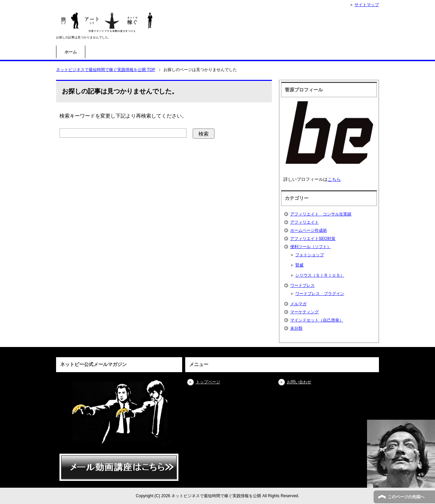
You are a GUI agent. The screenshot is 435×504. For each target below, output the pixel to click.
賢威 (299, 265)
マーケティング (304, 312)
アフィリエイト (304, 222)
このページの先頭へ (406, 497)
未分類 (296, 328)
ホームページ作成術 (309, 230)
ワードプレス (302, 285)
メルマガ (298, 304)
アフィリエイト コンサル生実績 (321, 214)
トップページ (208, 382)
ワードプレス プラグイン (320, 294)
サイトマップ (367, 5)
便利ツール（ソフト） (311, 247)
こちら (334, 179)
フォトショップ (310, 255)
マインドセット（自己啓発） (317, 320)
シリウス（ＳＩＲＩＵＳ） (320, 275)
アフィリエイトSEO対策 (313, 239)
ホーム (71, 52)
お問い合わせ (299, 382)
